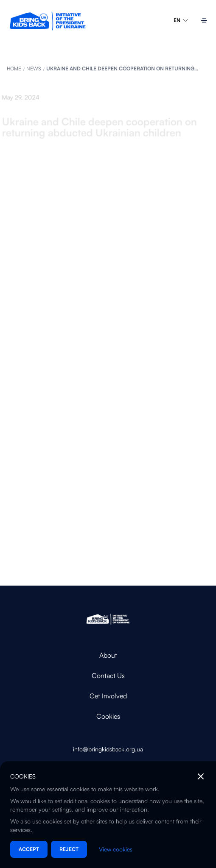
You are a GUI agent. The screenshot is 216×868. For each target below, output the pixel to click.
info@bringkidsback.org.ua (108, 749)
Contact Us (108, 675)
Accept (29, 849)
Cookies (108, 716)
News (34, 68)
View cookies (116, 849)
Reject (69, 849)
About (108, 655)
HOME (14, 68)
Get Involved (108, 696)
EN (181, 20)
